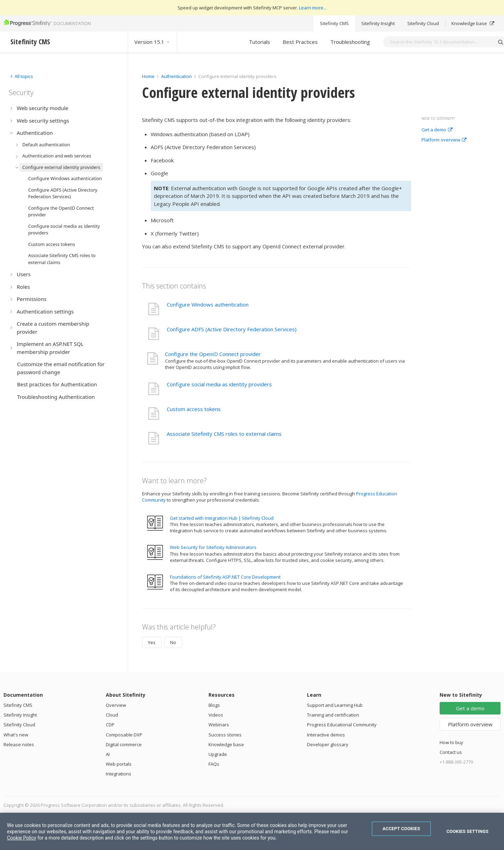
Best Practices (300, 42)
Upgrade (218, 754)
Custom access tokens (194, 409)
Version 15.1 (152, 42)
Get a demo (437, 130)
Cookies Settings (468, 831)
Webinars (219, 725)
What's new (16, 735)
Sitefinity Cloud (423, 23)
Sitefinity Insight (378, 23)
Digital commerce (124, 744)
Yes (152, 642)
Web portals (119, 764)
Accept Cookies (401, 829)
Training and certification (333, 715)
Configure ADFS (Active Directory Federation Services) (232, 329)
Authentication (176, 76)
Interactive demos (326, 735)
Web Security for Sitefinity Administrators (213, 547)
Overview (116, 705)
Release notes (19, 744)
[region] (252, 831)
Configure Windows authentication (208, 304)
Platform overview (444, 140)
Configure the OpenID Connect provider (213, 354)
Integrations (119, 774)
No (173, 642)
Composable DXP (124, 735)
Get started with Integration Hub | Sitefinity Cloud (222, 518)
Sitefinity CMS (334, 23)
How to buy (451, 742)
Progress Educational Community (342, 725)
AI (108, 754)
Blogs (214, 705)
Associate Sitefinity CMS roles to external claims (224, 434)
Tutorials (259, 42)
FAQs (214, 764)
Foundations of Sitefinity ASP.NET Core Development (225, 577)
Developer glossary (328, 744)
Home (148, 76)
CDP (110, 725)
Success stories (225, 735)
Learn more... (313, 8)
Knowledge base (473, 23)
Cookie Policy (22, 838)
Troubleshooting (350, 42)
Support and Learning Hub (335, 705)
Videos (216, 715)
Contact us (451, 752)
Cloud (112, 715)
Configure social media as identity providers (219, 384)
